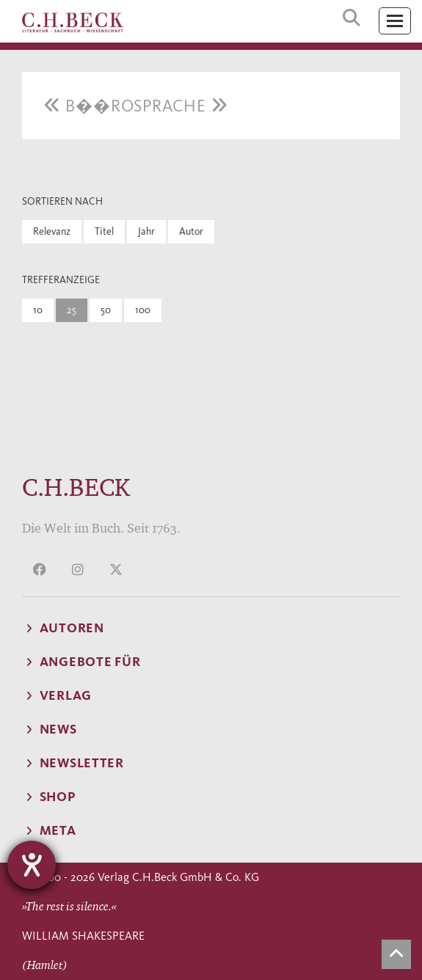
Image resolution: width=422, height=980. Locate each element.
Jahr (146, 231)
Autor (191, 231)
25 (72, 310)
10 (38, 310)
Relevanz (52, 231)
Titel (104, 231)
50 (106, 310)
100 (143, 310)
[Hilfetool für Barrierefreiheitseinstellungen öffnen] (32, 865)
